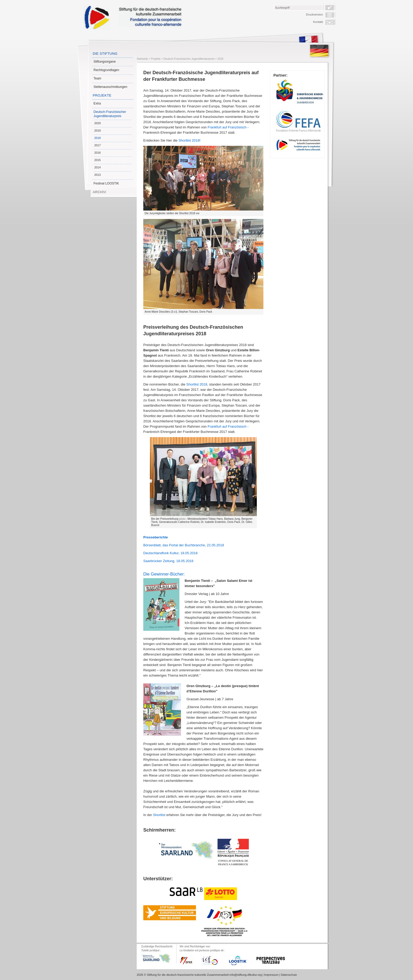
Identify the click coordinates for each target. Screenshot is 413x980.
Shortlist (159, 815)
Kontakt (318, 22)
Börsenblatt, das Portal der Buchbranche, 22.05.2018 (184, 545)
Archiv (99, 192)
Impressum (271, 975)
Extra (97, 103)
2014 (97, 167)
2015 (97, 160)
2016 (97, 153)
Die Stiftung (105, 54)
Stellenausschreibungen (110, 87)
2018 (97, 138)
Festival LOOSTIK (106, 183)
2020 (97, 123)
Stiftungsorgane (105, 62)
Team (97, 78)
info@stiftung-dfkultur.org (245, 975)
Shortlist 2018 (189, 140)
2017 (97, 145)
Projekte (102, 95)
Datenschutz (289, 975)
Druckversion (314, 14)
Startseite (142, 59)
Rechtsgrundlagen (106, 70)
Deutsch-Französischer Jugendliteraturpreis (110, 114)
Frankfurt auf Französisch (227, 127)
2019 (97, 131)
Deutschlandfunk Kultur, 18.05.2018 (170, 553)
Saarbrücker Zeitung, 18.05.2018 (168, 561)
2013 (97, 175)
